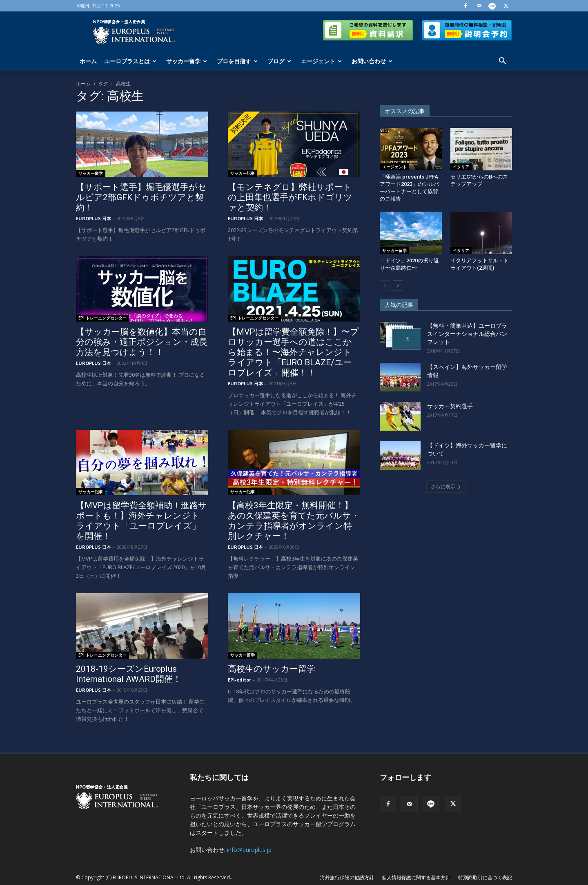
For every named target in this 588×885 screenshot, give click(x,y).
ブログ (279, 61)
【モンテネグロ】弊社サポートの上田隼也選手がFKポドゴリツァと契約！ (290, 197)
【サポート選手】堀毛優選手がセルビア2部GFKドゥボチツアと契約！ (141, 197)
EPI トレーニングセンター (102, 318)
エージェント (321, 61)
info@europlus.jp (249, 850)
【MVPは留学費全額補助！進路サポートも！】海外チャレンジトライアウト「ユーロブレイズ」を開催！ (141, 521)
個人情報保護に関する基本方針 (416, 877)
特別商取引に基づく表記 (485, 877)
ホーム (88, 61)
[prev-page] (385, 285)
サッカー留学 (187, 61)
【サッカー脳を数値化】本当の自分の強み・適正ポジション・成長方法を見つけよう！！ (142, 342)
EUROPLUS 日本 (94, 218)
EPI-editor (239, 680)
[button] (502, 62)
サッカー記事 (243, 173)
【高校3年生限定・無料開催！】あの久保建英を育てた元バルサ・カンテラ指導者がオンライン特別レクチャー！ (294, 521)
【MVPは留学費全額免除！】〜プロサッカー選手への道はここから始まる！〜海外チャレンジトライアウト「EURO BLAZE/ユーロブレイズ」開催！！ (293, 352)
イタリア (461, 167)
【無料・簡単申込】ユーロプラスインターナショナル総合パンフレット (467, 334)
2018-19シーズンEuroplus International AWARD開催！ (129, 674)
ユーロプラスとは (130, 61)
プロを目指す (237, 61)
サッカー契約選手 (450, 406)
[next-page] (398, 285)
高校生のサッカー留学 (272, 669)
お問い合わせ (372, 61)
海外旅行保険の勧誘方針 (347, 877)
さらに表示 (446, 486)
